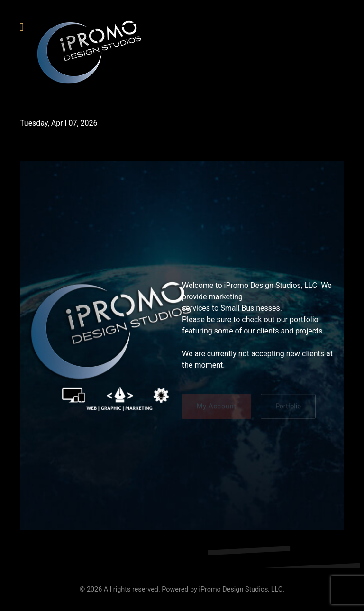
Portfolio (288, 407)
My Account (217, 407)
